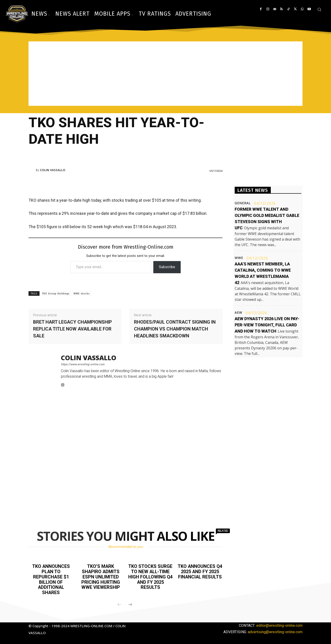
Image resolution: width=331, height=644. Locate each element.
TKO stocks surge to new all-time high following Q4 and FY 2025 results (150, 576)
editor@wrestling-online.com (279, 624)
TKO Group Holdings (56, 294)
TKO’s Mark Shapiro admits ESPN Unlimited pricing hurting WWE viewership (101, 576)
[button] (319, 9)
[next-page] (130, 604)
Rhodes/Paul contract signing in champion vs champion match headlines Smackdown (175, 329)
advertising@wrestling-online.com (275, 631)
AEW (238, 313)
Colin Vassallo (53, 170)
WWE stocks (82, 294)
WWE (239, 258)
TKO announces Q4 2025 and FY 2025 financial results (200, 571)
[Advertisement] (165, 74)
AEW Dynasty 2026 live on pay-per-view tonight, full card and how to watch (267, 325)
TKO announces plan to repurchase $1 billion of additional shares (51, 579)
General (243, 203)
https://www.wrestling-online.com (83, 364)
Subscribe (167, 267)
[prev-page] (119, 604)
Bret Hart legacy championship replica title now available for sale (73, 329)
